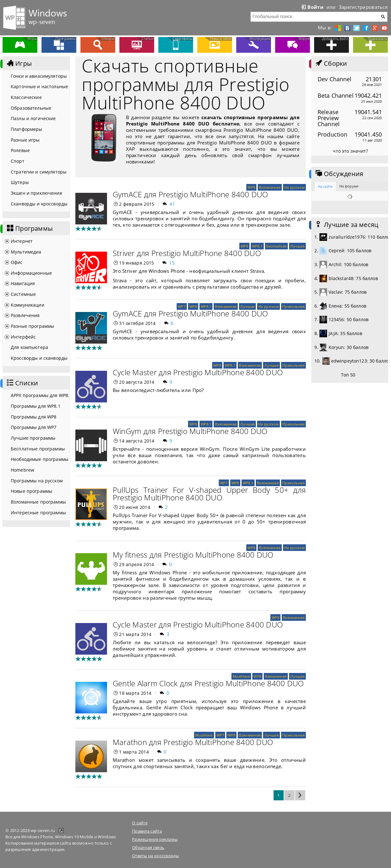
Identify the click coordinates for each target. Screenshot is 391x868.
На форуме (349, 186)
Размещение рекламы (155, 839)
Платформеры (27, 129)
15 (172, 263)
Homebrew (22, 470)
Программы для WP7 (34, 427)
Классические (26, 97)
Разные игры (25, 140)
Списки (22, 383)
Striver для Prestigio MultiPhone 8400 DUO (187, 253)
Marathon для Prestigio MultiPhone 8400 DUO (193, 742)
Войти (312, 7)
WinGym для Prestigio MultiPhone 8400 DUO (190, 431)
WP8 (251, 187)
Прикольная (293, 306)
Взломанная (270, 187)
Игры (19, 64)
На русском (294, 187)
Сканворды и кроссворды (39, 204)
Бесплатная (276, 246)
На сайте (325, 186)
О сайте (140, 823)
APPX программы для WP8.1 (40, 395)
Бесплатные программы (38, 449)
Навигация (23, 283)
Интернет (22, 241)
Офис (17, 262)
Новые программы (32, 491)
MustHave (241, 676)
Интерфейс (23, 337)
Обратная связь (148, 847)
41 (172, 204)
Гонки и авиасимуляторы (39, 76)
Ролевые (20, 150)
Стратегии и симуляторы (39, 172)
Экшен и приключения (36, 193)
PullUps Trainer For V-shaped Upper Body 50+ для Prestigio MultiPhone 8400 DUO (209, 494)
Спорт (18, 161)
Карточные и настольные (39, 86)
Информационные (31, 273)
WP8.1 (257, 246)
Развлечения (25, 315)
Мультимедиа (26, 252)
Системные (23, 294)
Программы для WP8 (34, 417)
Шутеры (20, 182)
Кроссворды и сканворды (39, 358)
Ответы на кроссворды (155, 856)
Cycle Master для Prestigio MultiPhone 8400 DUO (198, 372)
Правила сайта (147, 831)
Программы (29, 229)
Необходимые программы (40, 459)
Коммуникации (28, 305)
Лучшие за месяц (346, 225)
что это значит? (350, 151)
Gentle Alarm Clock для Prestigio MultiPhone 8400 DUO (208, 683)
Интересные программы (38, 513)
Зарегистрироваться (363, 7)
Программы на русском (37, 481)
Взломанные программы (38, 502)
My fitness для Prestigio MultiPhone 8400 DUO (193, 555)
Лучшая (297, 246)
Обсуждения (339, 174)
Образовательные (31, 108)
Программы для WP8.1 (36, 406)
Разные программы (32, 326)
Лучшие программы (33, 438)
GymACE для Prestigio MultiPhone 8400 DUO (190, 194)
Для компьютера (29, 347)
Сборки (331, 64)
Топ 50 (348, 375)
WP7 (182, 306)
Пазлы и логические (33, 118)
